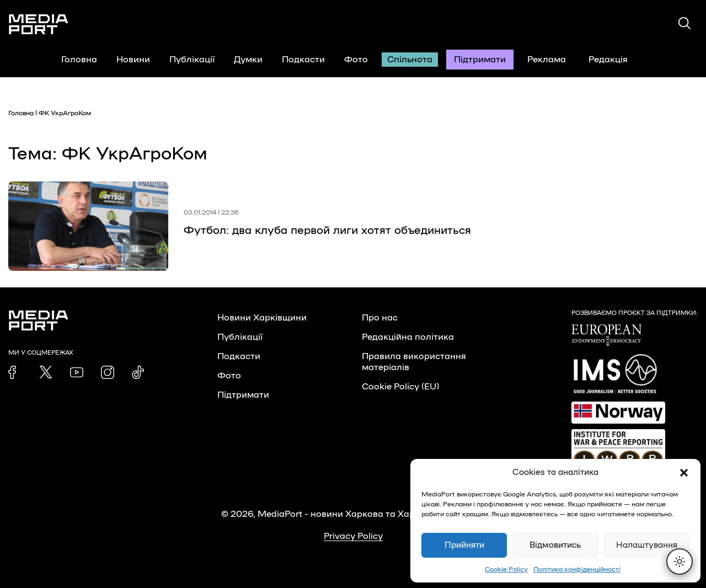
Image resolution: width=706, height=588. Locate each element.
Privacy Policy (353, 536)
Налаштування (647, 545)
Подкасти (303, 60)
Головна (79, 60)
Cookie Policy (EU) (400, 387)
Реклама (547, 60)
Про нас (380, 318)
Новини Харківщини (262, 318)
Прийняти (464, 545)
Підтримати (480, 60)
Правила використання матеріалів (414, 362)
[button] (684, 473)
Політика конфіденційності (577, 569)
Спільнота (410, 60)
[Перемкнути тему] (680, 562)
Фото (356, 60)
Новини (133, 60)
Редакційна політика (408, 337)
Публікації (192, 60)
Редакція (615, 60)
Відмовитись (555, 545)
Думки (248, 60)
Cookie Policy (506, 569)
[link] (15, 372)
